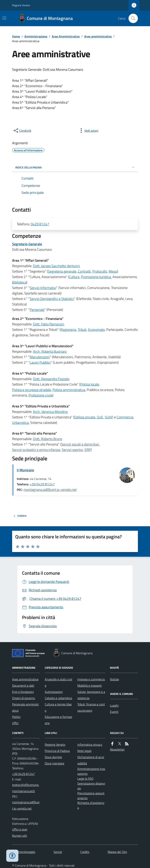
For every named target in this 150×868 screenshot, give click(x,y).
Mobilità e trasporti (90, 685)
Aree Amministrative (66, 36)
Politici (16, 717)
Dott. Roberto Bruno (48, 439)
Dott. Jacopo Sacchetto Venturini (56, 266)
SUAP (109, 417)
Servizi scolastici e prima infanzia (36, 450)
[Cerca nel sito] (132, 18)
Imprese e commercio (91, 679)
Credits (85, 852)
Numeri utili (20, 836)
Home (16, 36)
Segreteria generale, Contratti (69, 271)
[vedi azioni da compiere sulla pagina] (88, 131)
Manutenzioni (40, 357)
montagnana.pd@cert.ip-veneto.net (50, 490)
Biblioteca (19, 282)
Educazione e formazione (58, 720)
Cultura (74, 277)
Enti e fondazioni (23, 692)
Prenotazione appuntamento (91, 796)
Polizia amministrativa (69, 390)
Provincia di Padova (57, 751)
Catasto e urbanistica (58, 698)
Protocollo (100, 271)
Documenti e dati (23, 685)
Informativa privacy (90, 745)
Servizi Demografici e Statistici (52, 299)
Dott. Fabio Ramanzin (49, 324)
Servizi (58, 852)
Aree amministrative (98, 36)
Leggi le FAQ (85, 779)
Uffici (15, 723)
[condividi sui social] (22, 131)
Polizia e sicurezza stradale (32, 390)
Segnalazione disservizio (91, 786)
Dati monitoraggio (24, 852)
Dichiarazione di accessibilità (91, 760)
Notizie (114, 679)
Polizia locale (90, 384)
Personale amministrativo (25, 707)
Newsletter (117, 749)
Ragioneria (68, 330)
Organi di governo (24, 698)
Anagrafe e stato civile (58, 682)
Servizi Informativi (43, 288)
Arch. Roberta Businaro (50, 351)
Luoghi (114, 705)
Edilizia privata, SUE (89, 417)
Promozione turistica (96, 277)
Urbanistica (20, 423)
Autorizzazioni (54, 692)
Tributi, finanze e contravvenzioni (91, 707)
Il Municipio (25, 470)
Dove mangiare (54, 763)
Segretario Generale (27, 244)
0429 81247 (40, 224)
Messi (113, 271)
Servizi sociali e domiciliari (80, 444)
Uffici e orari (20, 829)
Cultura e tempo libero (58, 707)
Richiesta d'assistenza (91, 805)
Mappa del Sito (117, 852)
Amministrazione (36, 36)
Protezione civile (41, 395)
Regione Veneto (21, 5)
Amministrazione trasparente (91, 771)
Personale (37, 310)
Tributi (82, 330)
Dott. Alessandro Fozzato (51, 379)
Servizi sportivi (72, 450)
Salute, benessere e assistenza (91, 695)
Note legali (84, 751)
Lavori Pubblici (40, 362)
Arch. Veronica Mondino (50, 412)
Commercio (125, 417)
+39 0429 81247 (42, 484)
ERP (88, 450)
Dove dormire (53, 757)
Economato (96, 330)
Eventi (114, 712)
